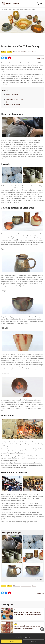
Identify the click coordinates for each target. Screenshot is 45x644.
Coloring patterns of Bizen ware (15, 99)
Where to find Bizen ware (13, 104)
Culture (6, 9)
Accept (12, 641)
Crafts (10, 9)
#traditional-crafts (26, 52)
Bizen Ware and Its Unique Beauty (27, 9)
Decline (33, 641)
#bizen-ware (16, 52)
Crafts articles (16, 9)
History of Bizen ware (12, 94)
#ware (34, 52)
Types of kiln (9, 102)
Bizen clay (9, 97)
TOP (2, 9)
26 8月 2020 (41, 58)
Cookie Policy (17, 638)
